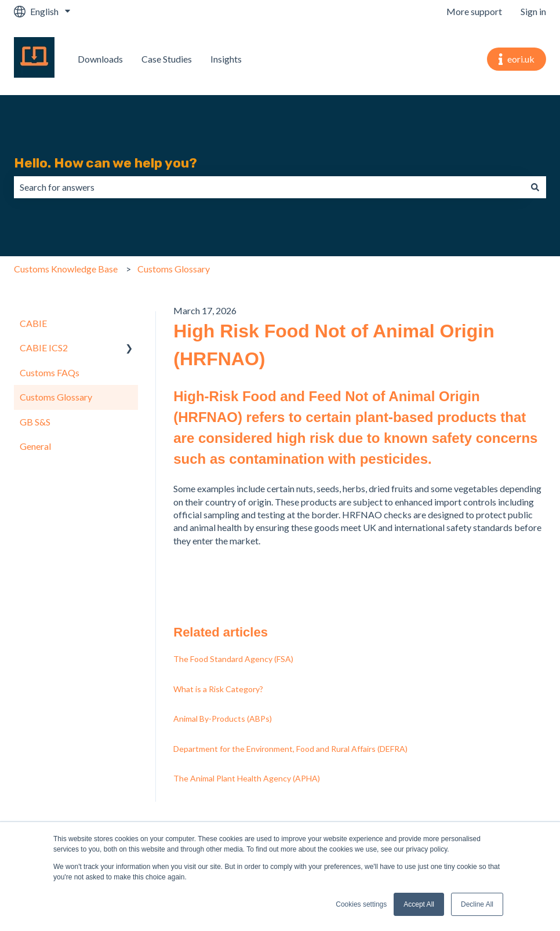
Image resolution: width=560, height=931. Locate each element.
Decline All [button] (477, 904)
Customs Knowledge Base (66, 269)
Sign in (533, 11)
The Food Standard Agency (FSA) (233, 659)
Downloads (100, 59)
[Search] (535, 187)
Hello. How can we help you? (106, 163)
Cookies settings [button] (361, 904)
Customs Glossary (174, 269)
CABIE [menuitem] (33, 323)
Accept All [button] (419, 904)
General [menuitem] (35, 446)
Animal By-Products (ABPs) (223, 719)
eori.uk (517, 59)
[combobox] (269, 187)
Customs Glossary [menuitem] (56, 397)
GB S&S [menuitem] (35, 422)
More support (474, 11)
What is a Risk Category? (218, 689)
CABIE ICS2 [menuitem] (44, 348)
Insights (226, 59)
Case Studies (167, 59)
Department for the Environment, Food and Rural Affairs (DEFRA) (290, 749)
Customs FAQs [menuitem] (50, 372)
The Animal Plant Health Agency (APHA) (247, 778)
